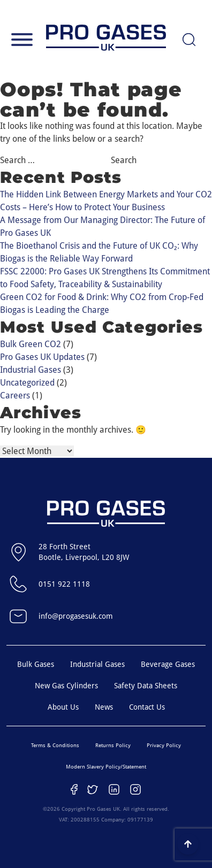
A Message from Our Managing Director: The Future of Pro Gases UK (103, 226)
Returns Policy (113, 745)
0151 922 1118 (48, 584)
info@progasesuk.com (60, 616)
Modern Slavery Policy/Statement (106, 767)
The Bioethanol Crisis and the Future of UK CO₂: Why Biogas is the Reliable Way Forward (99, 252)
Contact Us (147, 707)
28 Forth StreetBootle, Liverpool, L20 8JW (68, 552)
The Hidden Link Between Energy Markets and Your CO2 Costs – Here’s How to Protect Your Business (106, 201)
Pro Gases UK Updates (42, 357)
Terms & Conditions (55, 745)
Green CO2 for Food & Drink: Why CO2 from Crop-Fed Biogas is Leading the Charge (102, 304)
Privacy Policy (164, 745)
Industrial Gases (31, 370)
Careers (15, 395)
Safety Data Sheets (146, 686)
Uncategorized (27, 383)
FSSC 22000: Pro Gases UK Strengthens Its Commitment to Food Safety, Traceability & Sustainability (105, 278)
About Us (63, 707)
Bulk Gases (36, 664)
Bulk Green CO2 (31, 344)
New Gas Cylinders (66, 686)
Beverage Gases (168, 664)
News (104, 707)
